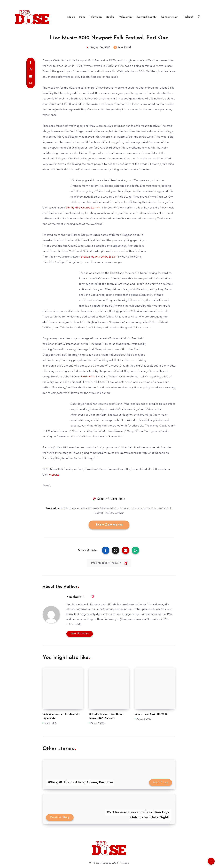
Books (110, 17)
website (54, 475)
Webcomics (126, 17)
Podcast (188, 17)
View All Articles (80, 634)
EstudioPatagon (120, 863)
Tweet (47, 486)
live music (150, 508)
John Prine (123, 508)
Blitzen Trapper (69, 508)
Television (96, 17)
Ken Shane (136, 508)
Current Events (147, 17)
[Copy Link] (109, 563)
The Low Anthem (114, 513)
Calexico (84, 508)
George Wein (108, 508)
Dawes (95, 508)
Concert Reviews (107, 499)
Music (71, 17)
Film (82, 17)
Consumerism (170, 17)
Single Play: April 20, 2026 (152, 714)
